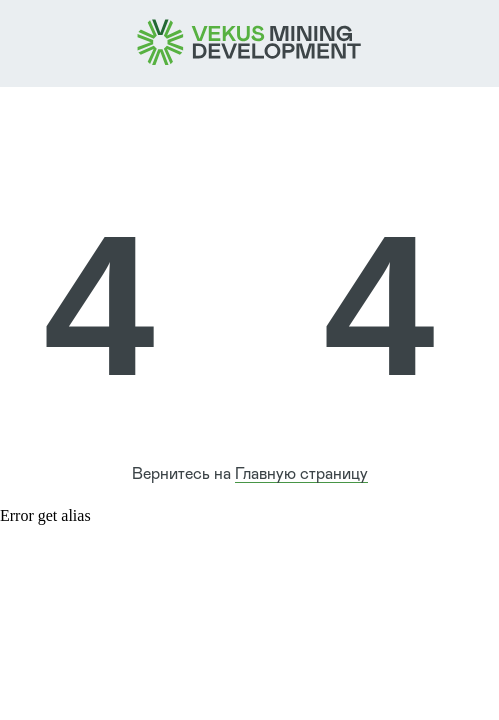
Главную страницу (301, 474)
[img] (249, 43)
